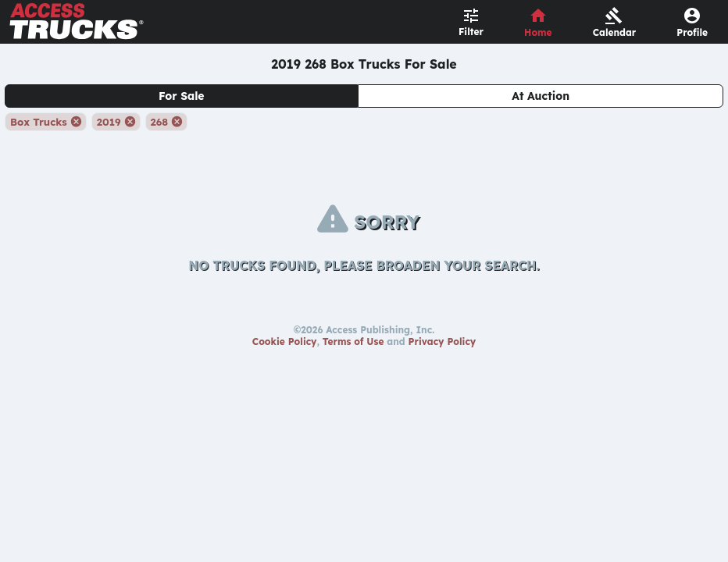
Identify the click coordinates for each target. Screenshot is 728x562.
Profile (692, 32)
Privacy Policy (443, 341)
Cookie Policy (285, 341)
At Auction (541, 96)
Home (538, 32)
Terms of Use (353, 341)
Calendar (615, 32)
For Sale (182, 96)
